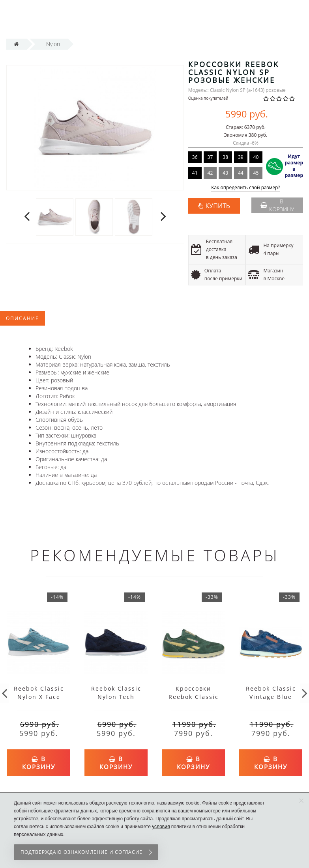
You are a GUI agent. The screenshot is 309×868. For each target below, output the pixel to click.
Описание (22, 318)
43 (225, 173)
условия (161, 827)
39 (241, 157)
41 (195, 173)
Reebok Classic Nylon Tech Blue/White (116, 697)
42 (210, 173)
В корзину (277, 205)
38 (225, 157)
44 (241, 173)
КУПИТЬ (218, 206)
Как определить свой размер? (246, 188)
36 (195, 157)
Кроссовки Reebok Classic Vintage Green (194, 697)
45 (256, 173)
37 (210, 157)
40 (256, 157)
